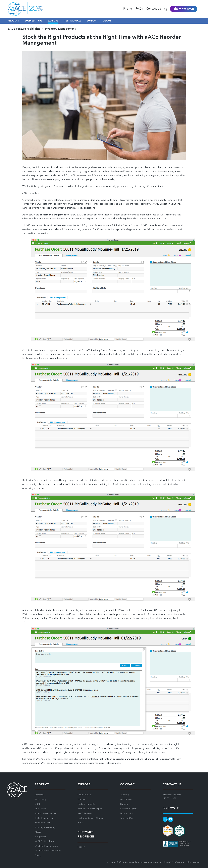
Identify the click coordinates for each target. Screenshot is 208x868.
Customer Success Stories (90, 818)
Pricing (38, 855)
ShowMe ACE (84, 795)
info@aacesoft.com (172, 795)
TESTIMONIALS (73, 21)
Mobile (38, 832)
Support (81, 847)
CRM (37, 804)
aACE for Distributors (45, 841)
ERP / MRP (40, 809)
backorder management (53, 215)
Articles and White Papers (90, 809)
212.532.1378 (169, 799)
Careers (124, 804)
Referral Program (128, 809)
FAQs (80, 823)
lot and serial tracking (156, 759)
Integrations (41, 837)
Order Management (44, 818)
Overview (39, 795)
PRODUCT (14, 21)
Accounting (40, 800)
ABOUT (107, 21)
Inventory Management (60, 29)
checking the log (39, 618)
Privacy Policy (126, 813)
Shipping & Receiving (45, 828)
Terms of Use (126, 818)
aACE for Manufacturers (46, 846)
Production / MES (43, 823)
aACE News (126, 800)
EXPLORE (53, 21)
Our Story (125, 795)
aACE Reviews (85, 813)
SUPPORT (92, 21)
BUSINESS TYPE (34, 21)
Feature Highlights (86, 804)
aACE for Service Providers (48, 851)
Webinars (82, 800)
